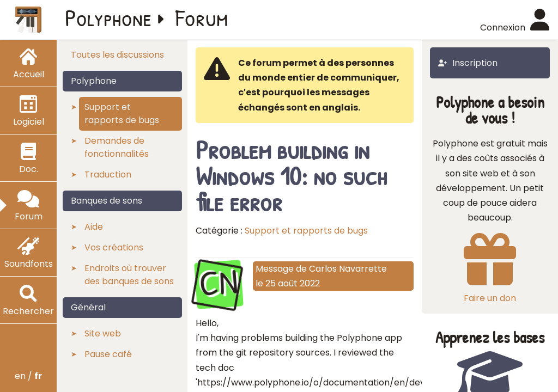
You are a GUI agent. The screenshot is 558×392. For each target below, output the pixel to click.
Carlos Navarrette (348, 269)
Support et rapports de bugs (306, 231)
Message (275, 269)
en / (28, 376)
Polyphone (108, 17)
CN (219, 283)
